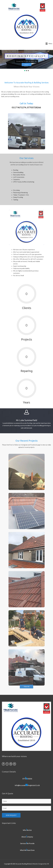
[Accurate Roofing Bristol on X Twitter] (7, 764)
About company (27, 837)
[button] (25, 71)
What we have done (27, 850)
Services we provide (27, 843)
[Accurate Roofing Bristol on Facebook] (3, 764)
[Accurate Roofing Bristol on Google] (11, 764)
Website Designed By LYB (41, 864)
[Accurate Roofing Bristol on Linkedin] (14, 764)
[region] (26, 61)
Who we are (27, 830)
